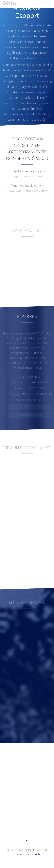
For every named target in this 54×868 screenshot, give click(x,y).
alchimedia (34, 854)
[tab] (27, 188)
